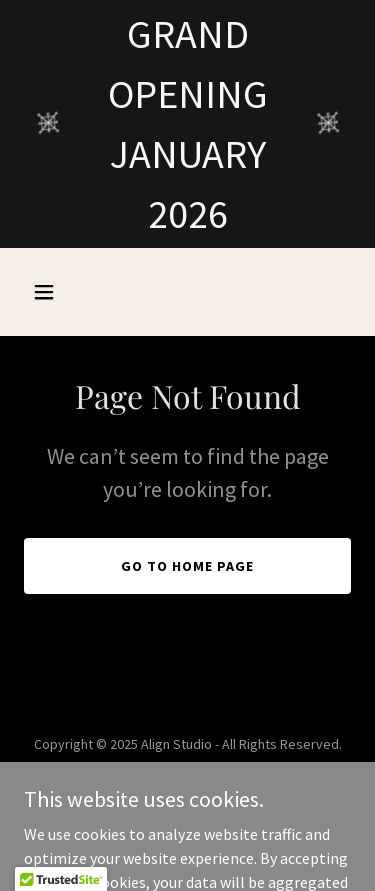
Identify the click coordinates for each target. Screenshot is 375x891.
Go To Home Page (187, 566)
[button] (48, 292)
